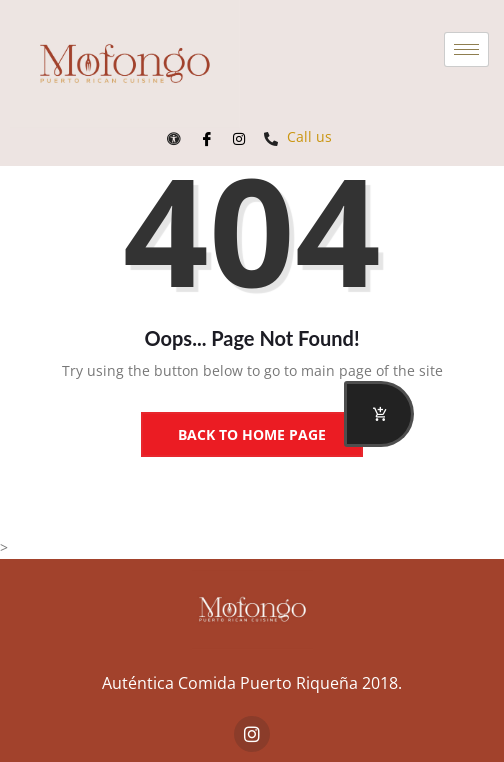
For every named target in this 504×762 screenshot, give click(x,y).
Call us (298, 136)
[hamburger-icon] (466, 49)
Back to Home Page (252, 434)
